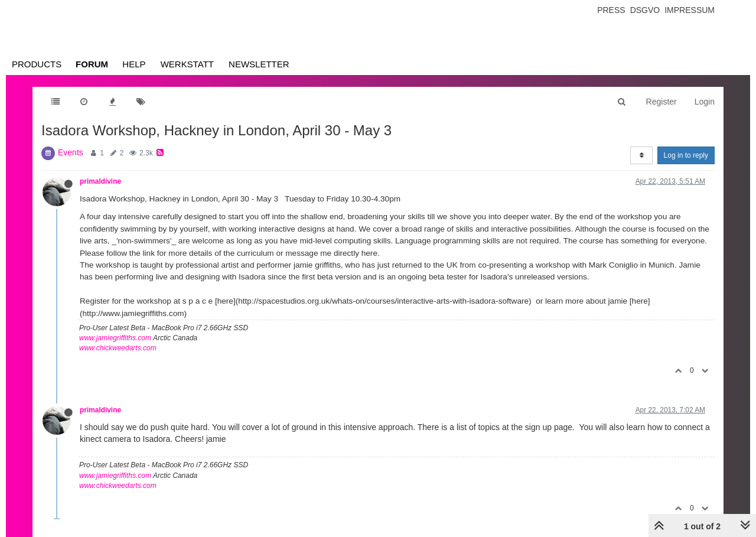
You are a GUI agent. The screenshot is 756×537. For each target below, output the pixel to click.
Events (71, 152)
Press (611, 10)
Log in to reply (686, 155)
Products (37, 64)
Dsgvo (645, 10)
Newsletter (259, 64)
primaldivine (100, 181)
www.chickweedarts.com (118, 348)
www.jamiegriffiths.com (115, 338)
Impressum (690, 10)
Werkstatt (187, 64)
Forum (92, 64)
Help (134, 64)
